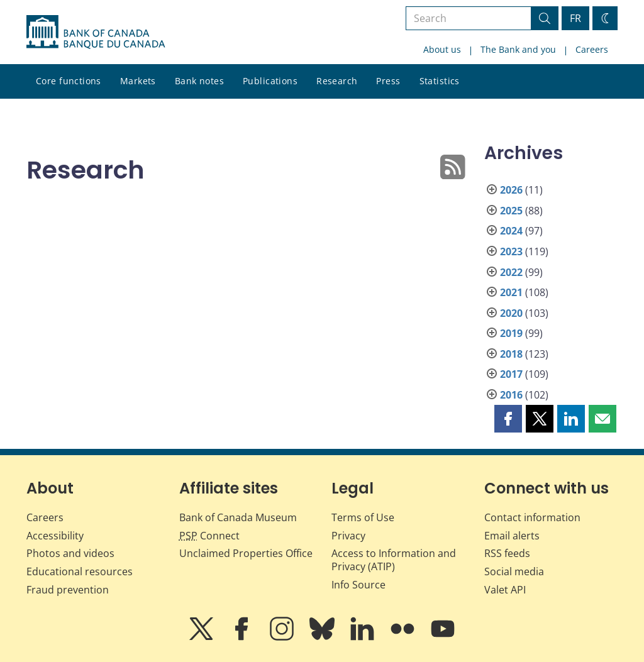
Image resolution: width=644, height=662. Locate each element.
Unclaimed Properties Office (246, 553)
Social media (514, 571)
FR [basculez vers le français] (575, 18)
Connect (209, 536)
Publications (270, 81)
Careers (592, 49)
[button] (508, 419)
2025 (511, 211)
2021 (511, 292)
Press (388, 81)
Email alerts (512, 536)
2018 (511, 354)
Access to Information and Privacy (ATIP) (394, 560)
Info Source (358, 585)
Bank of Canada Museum (238, 517)
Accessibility (55, 536)
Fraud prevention (68, 590)
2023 (511, 251)
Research (337, 81)
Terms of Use (363, 517)
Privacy (348, 536)
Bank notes (199, 81)
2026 (511, 190)
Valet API (505, 590)
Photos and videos (70, 553)
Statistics (440, 81)
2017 (511, 374)
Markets (138, 81)
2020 (511, 313)
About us (442, 49)
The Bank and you (518, 49)
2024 (511, 231)
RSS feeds (507, 553)
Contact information (532, 517)
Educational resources (80, 571)
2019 (511, 333)
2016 (511, 395)
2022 (511, 272)
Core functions (69, 81)
